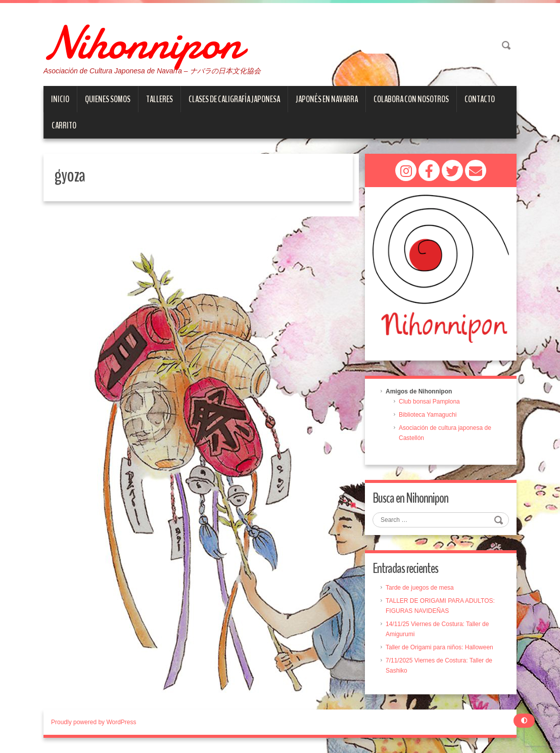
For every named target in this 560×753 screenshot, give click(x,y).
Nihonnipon (143, 43)
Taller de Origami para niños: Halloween (439, 647)
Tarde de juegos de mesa (420, 588)
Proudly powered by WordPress (94, 722)
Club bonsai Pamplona (429, 402)
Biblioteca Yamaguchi (428, 415)
